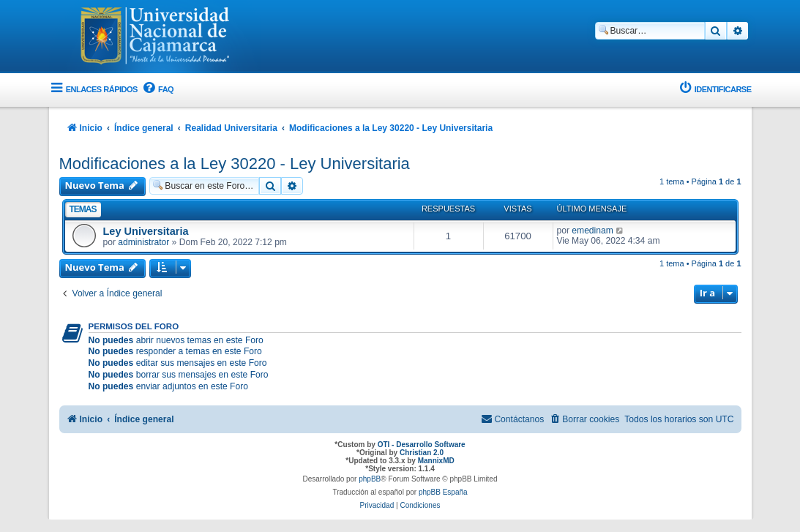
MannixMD (436, 461)
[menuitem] (157, 90)
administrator (143, 242)
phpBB (370, 479)
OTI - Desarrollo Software (422, 445)
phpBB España (443, 492)
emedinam (592, 231)
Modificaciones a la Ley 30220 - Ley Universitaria (235, 164)
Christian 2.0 (422, 453)
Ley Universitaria (146, 231)
